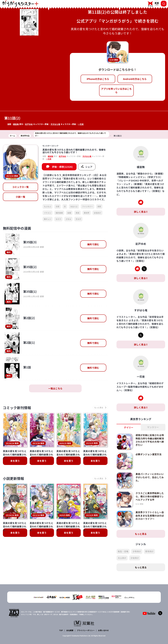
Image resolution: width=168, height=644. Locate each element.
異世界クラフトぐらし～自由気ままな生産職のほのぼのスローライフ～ (150, 515)
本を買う (15, 461)
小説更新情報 (13, 478)
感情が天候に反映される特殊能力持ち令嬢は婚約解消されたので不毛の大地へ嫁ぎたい (150, 440)
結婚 (69, 213)
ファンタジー (88, 206)
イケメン (48, 213)
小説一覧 (20, 197)
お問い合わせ (103, 630)
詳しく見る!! (141, 212)
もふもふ (48, 206)
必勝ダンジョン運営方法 (149, 454)
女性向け (97, 213)
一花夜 (81, 124)
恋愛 (58, 206)
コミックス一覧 (21, 187)
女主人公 (74, 206)
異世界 (87, 213)
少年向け (137, 551)
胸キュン (48, 219)
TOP (61, 630)
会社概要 (70, 630)
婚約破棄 (59, 213)
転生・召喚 (123, 551)
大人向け (122, 558)
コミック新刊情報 (17, 408)
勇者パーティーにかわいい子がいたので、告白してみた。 (150, 477)
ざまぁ (68, 219)
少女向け (135, 558)
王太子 (78, 219)
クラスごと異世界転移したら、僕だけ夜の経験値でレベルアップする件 (150, 496)
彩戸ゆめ (29, 124)
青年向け (149, 551)
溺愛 (99, 206)
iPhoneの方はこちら (98, 79)
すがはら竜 (55, 124)
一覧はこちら (55, 388)
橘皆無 (16, 124)
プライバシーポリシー (86, 630)
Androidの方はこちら (135, 79)
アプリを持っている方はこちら (116, 90)
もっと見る (141, 534)
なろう (58, 219)
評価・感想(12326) (62, 167)
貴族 (77, 213)
